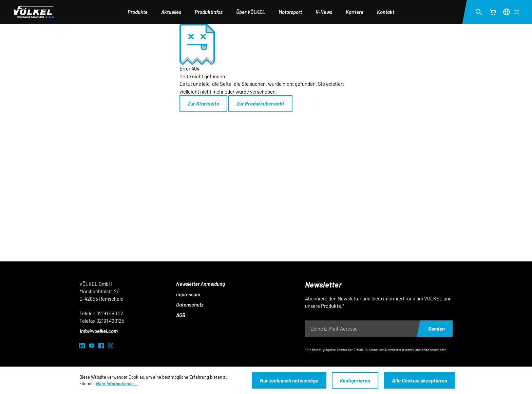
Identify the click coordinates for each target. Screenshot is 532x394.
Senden (436, 329)
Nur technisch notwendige (289, 380)
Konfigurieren (355, 380)
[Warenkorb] (493, 12)
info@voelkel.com (99, 331)
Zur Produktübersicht (260, 103)
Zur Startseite (203, 103)
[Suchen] (479, 12)
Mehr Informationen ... (117, 383)
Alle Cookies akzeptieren (420, 380)
